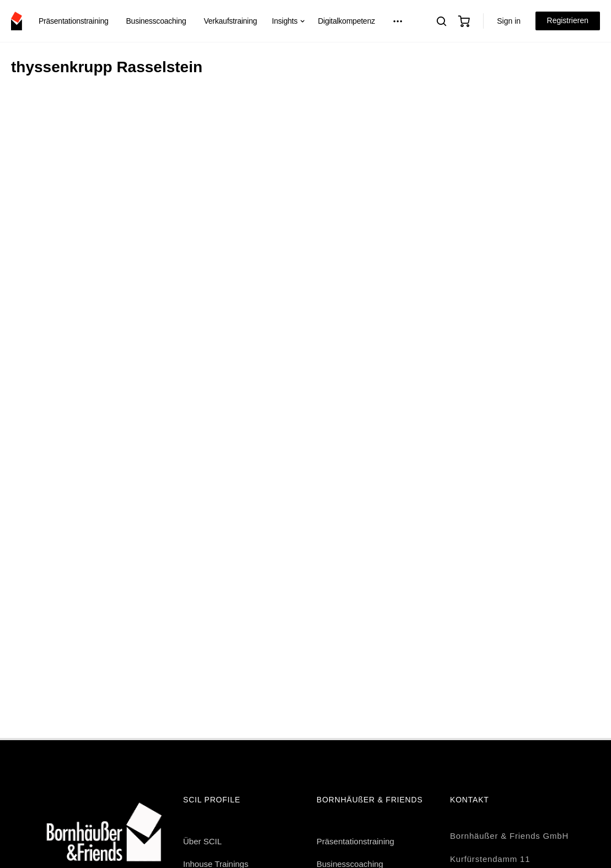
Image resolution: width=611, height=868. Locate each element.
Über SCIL (202, 841)
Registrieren (568, 20)
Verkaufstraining (231, 21)
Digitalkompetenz (346, 21)
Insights (285, 21)
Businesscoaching (156, 21)
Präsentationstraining (73, 21)
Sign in (509, 21)
